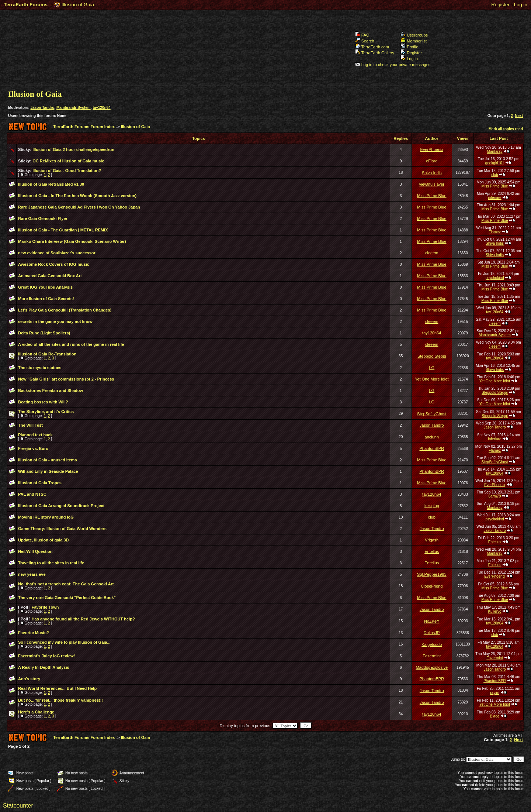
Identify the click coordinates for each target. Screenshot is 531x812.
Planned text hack (35, 435)
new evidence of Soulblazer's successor (57, 253)
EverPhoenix (432, 149)
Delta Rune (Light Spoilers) (44, 333)
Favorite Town (45, 607)
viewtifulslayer (432, 184)
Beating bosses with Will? (43, 402)
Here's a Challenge (36, 712)
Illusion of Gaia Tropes (40, 483)
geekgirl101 (495, 163)
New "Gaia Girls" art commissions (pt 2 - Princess (66, 379)
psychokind (494, 278)
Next (519, 116)
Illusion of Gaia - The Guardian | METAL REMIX (63, 230)
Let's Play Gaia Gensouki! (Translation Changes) (65, 310)
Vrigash (432, 540)
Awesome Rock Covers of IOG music (54, 264)
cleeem (432, 253)
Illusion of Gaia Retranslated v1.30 (51, 184)
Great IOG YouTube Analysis (45, 287)
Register (500, 5)
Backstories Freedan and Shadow (51, 390)
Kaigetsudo (432, 644)
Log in (521, 5)
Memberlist (414, 41)
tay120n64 (101, 108)
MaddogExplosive (432, 667)
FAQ (362, 35)
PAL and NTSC (32, 494)
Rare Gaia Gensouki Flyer (43, 219)
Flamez (495, 232)
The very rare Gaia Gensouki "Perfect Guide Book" (67, 598)
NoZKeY (432, 621)
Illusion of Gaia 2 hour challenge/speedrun (73, 149)
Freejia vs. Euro (33, 448)
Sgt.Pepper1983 (432, 574)
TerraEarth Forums (26, 5)
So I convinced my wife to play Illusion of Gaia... (64, 642)
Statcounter (18, 806)
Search (365, 41)
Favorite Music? (34, 633)
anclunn (432, 437)
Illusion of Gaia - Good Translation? (67, 171)
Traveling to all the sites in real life (51, 563)
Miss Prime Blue (494, 186)
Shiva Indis (432, 173)
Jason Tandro (43, 108)
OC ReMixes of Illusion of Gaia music (68, 161)
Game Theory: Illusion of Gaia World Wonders (62, 529)
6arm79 (495, 496)
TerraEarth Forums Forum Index (84, 127)
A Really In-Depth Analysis (44, 667)
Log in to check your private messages (393, 65)
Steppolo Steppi (432, 356)
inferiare (494, 198)
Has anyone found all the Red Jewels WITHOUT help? (83, 619)
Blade (495, 716)
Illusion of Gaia (78, 5)
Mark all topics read (506, 129)
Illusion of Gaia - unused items (48, 460)
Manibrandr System (74, 108)
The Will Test (30, 425)
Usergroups (414, 35)
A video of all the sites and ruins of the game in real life (71, 344)
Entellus (495, 542)
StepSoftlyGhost (432, 414)
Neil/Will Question (35, 551)
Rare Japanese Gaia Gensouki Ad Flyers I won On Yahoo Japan (79, 207)
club (494, 175)
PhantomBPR (432, 448)
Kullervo (494, 611)
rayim (494, 693)
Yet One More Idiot (432, 379)
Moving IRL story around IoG (46, 517)
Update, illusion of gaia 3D (44, 540)
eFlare (432, 161)
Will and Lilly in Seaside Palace (48, 471)
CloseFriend (432, 586)
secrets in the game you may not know (55, 321)
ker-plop (432, 506)
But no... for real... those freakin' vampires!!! (60, 700)
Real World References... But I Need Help (57, 688)
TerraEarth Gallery (375, 53)
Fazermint (432, 656)
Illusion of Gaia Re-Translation (47, 354)
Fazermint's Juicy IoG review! (46, 656)
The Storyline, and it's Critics (46, 412)
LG (432, 368)
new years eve (32, 574)
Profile (409, 47)
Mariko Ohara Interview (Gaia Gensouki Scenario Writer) (72, 241)
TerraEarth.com (372, 47)
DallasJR (432, 633)
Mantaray (495, 152)
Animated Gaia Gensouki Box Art (50, 276)
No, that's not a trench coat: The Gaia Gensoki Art (66, 584)
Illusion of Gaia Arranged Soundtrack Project (61, 506)
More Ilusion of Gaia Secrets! (46, 299)
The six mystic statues (40, 368)
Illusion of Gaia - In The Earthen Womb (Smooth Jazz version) (77, 196)
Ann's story (29, 679)
